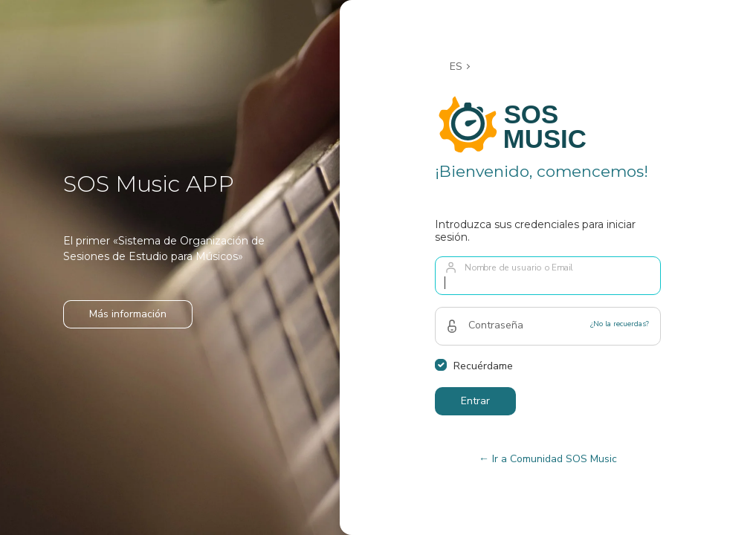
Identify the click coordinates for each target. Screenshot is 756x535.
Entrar (475, 401)
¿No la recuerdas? (620, 324)
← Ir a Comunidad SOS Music (548, 459)
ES (456, 67)
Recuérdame (483, 366)
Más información (128, 314)
